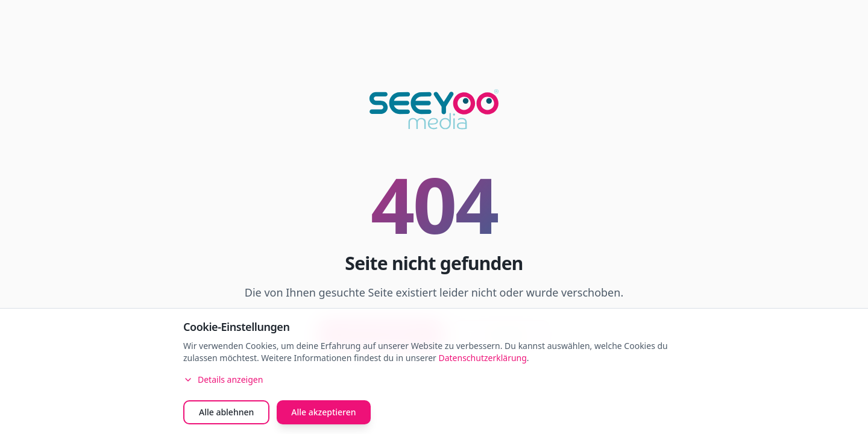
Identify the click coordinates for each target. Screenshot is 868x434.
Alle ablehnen (226, 412)
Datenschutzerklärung (482, 358)
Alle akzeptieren (323, 412)
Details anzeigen (223, 379)
